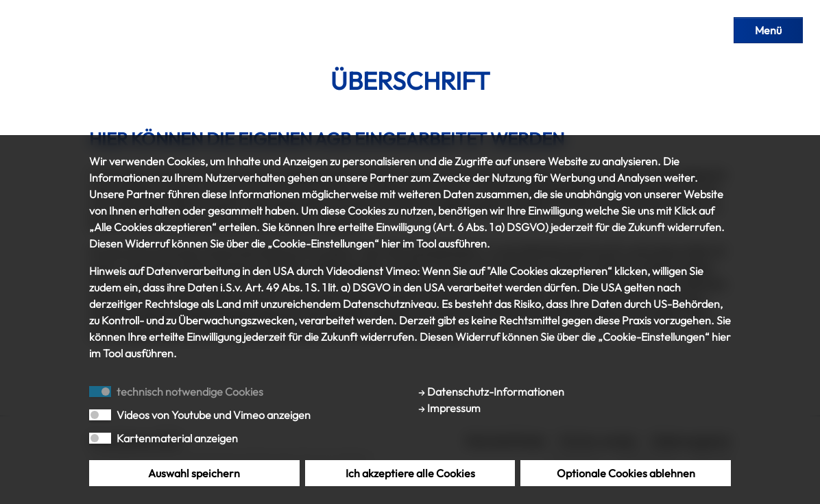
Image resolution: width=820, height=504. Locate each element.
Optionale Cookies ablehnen (626, 473)
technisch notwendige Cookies (190, 392)
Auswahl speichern (194, 473)
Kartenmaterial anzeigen (177, 438)
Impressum (449, 408)
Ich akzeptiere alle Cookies (410, 473)
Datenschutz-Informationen (491, 392)
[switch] (100, 415)
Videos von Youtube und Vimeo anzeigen (214, 415)
